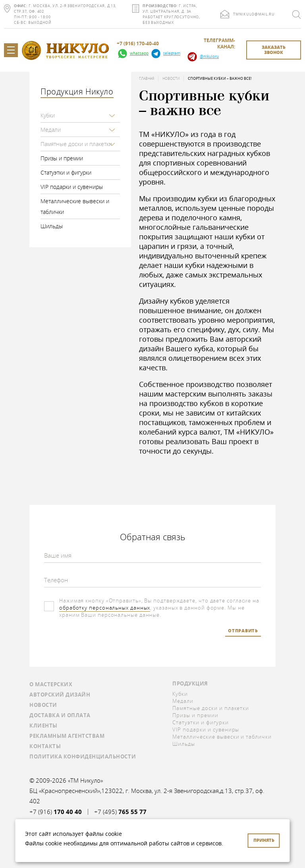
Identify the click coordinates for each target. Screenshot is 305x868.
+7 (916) (56, 812)
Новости (171, 79)
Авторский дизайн (60, 695)
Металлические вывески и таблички (75, 206)
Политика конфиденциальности (83, 756)
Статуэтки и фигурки (66, 172)
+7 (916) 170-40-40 (138, 44)
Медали (51, 130)
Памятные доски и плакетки (76, 144)
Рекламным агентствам (67, 736)
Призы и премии (62, 158)
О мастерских (51, 684)
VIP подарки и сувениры (72, 187)
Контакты (45, 746)
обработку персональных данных (105, 608)
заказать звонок (274, 50)
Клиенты (43, 726)
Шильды (52, 226)
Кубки (48, 115)
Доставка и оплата (60, 715)
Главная (147, 79)
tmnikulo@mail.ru (254, 14)
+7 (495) (120, 812)
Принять (264, 840)
